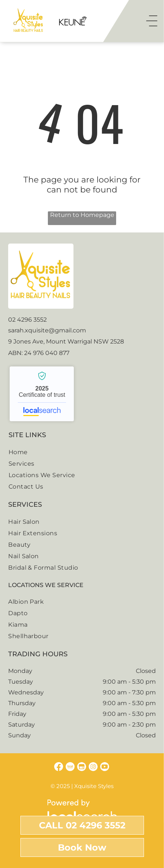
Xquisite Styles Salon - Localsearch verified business (42, 394)
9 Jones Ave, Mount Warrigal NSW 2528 (66, 341)
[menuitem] (82, 452)
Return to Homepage (82, 215)
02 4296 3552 (27, 320)
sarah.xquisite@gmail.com (47, 330)
